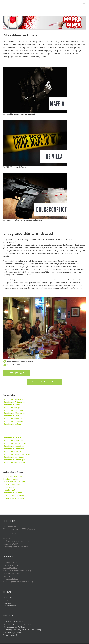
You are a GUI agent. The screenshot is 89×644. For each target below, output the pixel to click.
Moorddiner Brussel (13, 493)
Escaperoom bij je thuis (15, 627)
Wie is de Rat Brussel (13, 477)
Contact (7, 603)
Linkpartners (10, 606)
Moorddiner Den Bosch (14, 457)
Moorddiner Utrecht (13, 452)
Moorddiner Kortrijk (13, 422)
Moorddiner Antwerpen (14, 402)
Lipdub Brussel (11, 479)
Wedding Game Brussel (14, 499)
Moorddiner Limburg (13, 441)
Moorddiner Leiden (12, 424)
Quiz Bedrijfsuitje (12, 633)
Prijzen (7, 600)
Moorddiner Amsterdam (14, 400)
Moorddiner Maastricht (15, 444)
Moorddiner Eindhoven (14, 413)
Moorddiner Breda (12, 405)
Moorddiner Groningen (14, 460)
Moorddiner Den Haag (13, 411)
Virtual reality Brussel (15, 496)
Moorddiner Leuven (12, 438)
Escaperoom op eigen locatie (17, 625)
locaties (7, 598)
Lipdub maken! (10, 636)
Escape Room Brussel (13, 485)
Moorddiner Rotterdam (14, 449)
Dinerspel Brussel (12, 488)
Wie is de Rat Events (13, 622)
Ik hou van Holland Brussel (16, 482)
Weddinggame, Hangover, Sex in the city (22, 630)
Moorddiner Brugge (12, 408)
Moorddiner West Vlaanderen (17, 455)
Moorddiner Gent (11, 416)
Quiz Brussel (9, 490)
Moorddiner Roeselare (14, 446)
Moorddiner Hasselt (13, 419)
